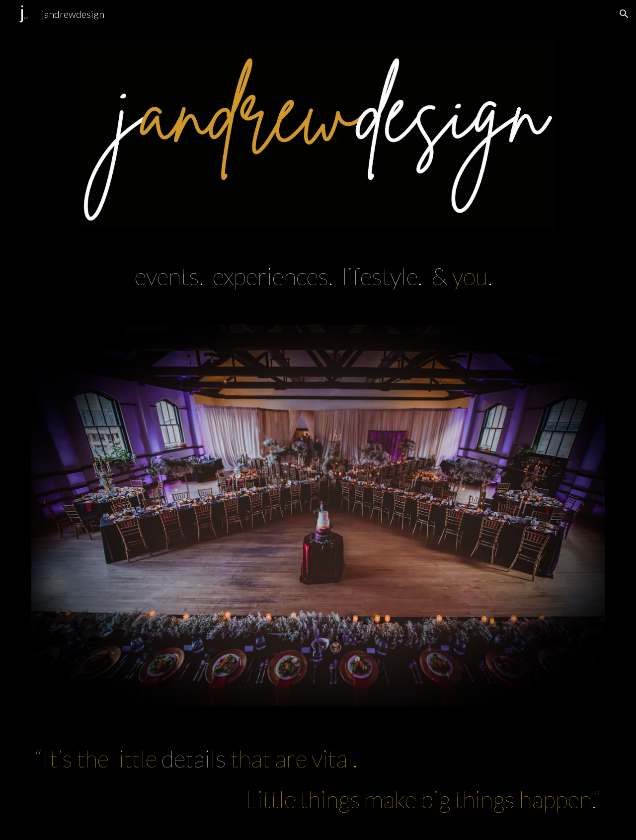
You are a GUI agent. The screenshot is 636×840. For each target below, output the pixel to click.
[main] (318, 276)
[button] (624, 14)
